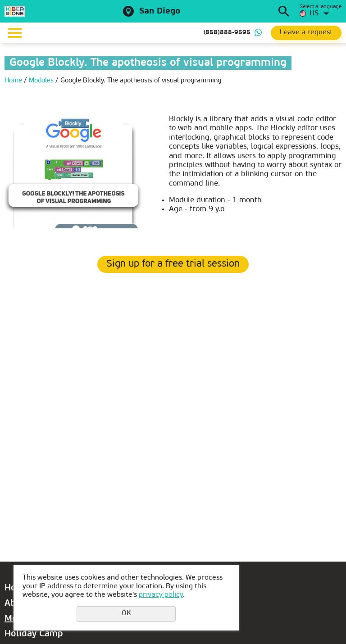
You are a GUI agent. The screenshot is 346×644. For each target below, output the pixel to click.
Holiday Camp (34, 634)
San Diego (160, 11)
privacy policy (161, 595)
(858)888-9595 (227, 33)
